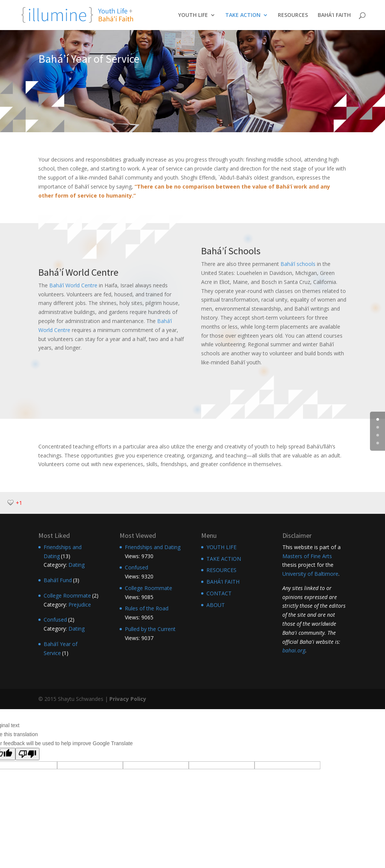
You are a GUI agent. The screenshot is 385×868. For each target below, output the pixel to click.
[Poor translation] (27, 754)
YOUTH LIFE (193, 15)
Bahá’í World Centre (73, 285)
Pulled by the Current (150, 629)
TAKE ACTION (243, 15)
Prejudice (80, 605)
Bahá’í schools (298, 264)
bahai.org (294, 650)
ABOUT (216, 605)
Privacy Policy (128, 699)
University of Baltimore (310, 574)
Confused (55, 620)
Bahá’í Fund (58, 580)
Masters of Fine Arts (307, 556)
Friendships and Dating (153, 547)
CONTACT (219, 593)
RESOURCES (293, 15)
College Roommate (67, 596)
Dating (77, 565)
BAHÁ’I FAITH (334, 15)
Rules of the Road (147, 608)
